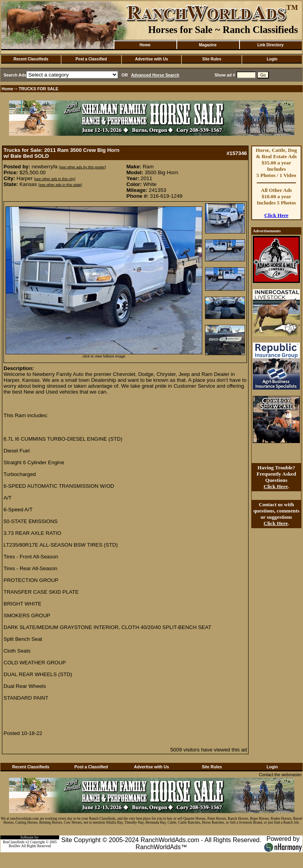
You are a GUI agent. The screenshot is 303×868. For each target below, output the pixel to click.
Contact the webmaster (280, 775)
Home (145, 45)
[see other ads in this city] (55, 179)
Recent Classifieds (31, 59)
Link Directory (270, 45)
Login (272, 59)
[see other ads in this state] (60, 185)
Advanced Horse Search (155, 75)
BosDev (15, 846)
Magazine (208, 45)
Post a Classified (91, 59)
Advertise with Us (152, 59)
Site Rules (212, 59)
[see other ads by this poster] (82, 167)
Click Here (276, 215)
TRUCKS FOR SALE (39, 89)
